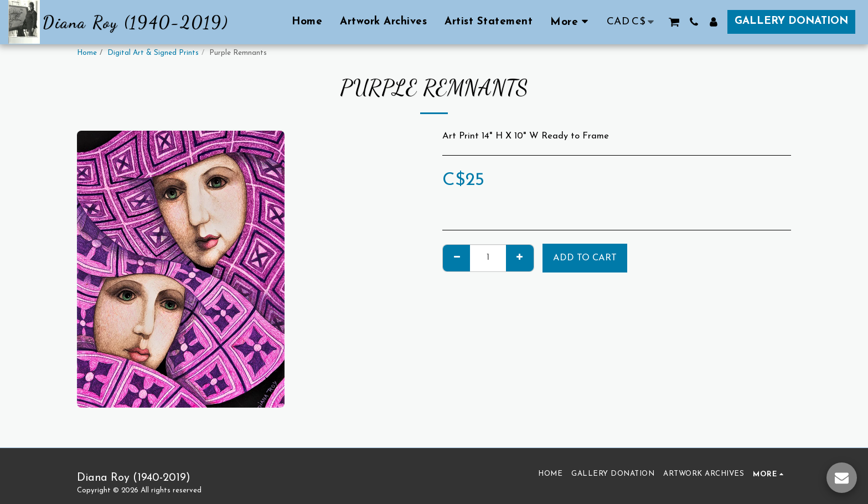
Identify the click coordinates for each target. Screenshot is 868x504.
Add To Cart (585, 258)
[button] (674, 22)
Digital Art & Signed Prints (153, 53)
